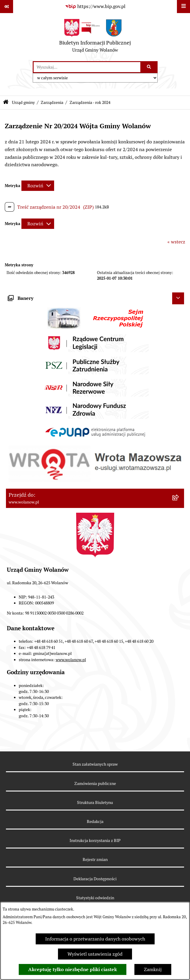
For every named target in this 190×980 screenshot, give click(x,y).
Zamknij (153, 969)
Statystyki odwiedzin (95, 898)
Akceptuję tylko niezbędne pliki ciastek (73, 969)
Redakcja (95, 821)
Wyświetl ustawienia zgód (95, 954)
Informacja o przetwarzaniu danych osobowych (95, 939)
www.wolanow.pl (71, 660)
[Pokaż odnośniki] (7, 7)
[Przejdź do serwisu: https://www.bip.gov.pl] (95, 7)
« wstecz (176, 242)
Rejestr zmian (95, 859)
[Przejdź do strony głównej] (95, 37)
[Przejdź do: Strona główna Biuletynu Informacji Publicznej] (6, 103)
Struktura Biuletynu (95, 802)
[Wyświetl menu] (183, 7)
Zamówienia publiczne (95, 783)
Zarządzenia (52, 102)
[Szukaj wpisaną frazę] (149, 67)
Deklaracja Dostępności (95, 879)
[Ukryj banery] (178, 298)
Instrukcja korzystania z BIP (95, 840)
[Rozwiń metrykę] (38, 186)
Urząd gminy (23, 102)
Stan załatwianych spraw (95, 764)
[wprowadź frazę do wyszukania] (87, 67)
